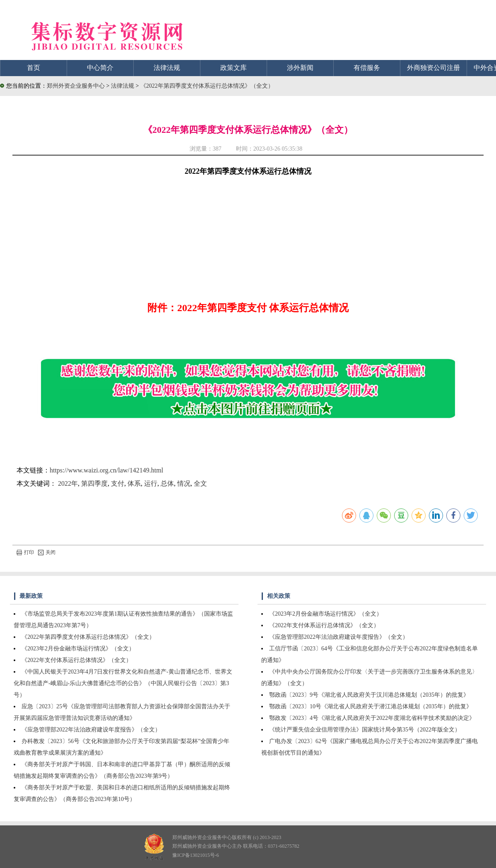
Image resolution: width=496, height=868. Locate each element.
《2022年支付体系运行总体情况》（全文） (77, 660)
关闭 (47, 552)
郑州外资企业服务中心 (76, 86)
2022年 (68, 483)
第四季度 (94, 483)
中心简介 (100, 68)
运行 (151, 483)
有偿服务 (367, 68)
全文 (200, 483)
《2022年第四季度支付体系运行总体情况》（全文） (207, 86)
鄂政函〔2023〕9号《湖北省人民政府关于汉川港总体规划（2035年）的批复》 (369, 695)
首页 (34, 68)
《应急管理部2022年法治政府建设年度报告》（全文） (91, 730)
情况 (184, 483)
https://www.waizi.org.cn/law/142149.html (106, 470)
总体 (167, 483)
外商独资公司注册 (433, 68)
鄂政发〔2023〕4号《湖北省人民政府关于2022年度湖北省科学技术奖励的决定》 (372, 718)
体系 (134, 483)
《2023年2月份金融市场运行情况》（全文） (78, 649)
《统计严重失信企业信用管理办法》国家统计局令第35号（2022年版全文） (365, 730)
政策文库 (234, 68)
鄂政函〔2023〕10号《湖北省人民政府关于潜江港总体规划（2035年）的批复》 (371, 706)
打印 (25, 552)
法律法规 (167, 68)
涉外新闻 (300, 68)
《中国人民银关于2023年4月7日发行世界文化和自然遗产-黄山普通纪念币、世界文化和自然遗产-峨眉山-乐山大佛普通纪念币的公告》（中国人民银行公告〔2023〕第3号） (123, 683)
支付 (118, 483)
